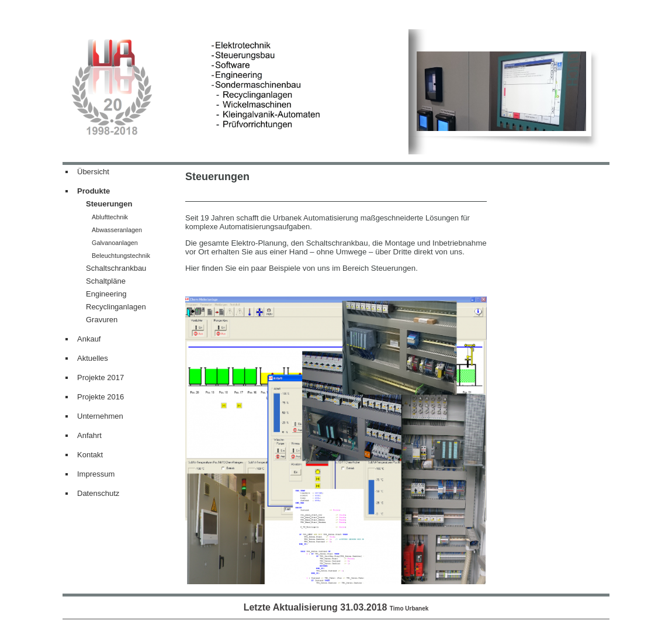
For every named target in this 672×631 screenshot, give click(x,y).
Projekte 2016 (101, 397)
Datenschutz (98, 493)
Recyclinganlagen (116, 307)
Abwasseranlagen (117, 230)
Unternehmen (100, 416)
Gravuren (102, 320)
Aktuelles (93, 358)
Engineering (106, 294)
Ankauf (89, 339)
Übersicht (93, 172)
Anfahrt (89, 435)
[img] (235, 92)
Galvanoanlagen (115, 243)
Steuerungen (109, 204)
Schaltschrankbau (116, 268)
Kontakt (90, 455)
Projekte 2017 (101, 377)
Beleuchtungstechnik (121, 256)
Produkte (93, 191)
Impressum (96, 474)
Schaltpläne (106, 281)
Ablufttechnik (110, 217)
